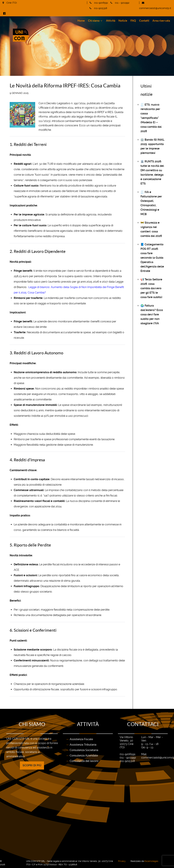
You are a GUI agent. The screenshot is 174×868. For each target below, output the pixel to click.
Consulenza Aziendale (84, 756)
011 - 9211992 (122, 3)
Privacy (122, 861)
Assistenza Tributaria (83, 745)
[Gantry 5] (38, 27)
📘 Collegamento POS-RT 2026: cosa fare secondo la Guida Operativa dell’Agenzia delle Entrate (152, 258)
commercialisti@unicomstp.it (155, 8)
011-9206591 (101, 3)
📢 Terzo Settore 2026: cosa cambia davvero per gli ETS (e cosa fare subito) (151, 288)
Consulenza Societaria (84, 750)
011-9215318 (101, 8)
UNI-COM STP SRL (12, 861)
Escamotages (151, 861)
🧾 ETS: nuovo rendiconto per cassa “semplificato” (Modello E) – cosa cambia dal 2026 (151, 118)
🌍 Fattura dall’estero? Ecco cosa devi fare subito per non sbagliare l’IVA (152, 314)
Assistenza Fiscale (81, 739)
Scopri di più (32, 765)
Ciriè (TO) (12, 3)
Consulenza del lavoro (84, 761)
